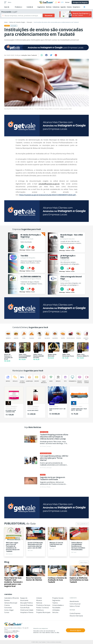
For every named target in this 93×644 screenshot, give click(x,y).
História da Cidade (27, 610)
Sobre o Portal (75, 606)
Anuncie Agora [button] (76, 630)
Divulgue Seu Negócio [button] (80, 2)
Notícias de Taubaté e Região (17, 22)
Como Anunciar (75, 604)
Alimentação (29, 378)
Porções (78, 335)
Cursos (7, 612)
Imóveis (8, 378)
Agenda (63, 7)
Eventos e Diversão (87, 379)
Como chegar (9, 610)
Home (6, 22)
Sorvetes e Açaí (86, 335)
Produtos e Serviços (43, 605)
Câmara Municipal (11, 603)
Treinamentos (72, 378)
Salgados (47, 335)
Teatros (55, 603)
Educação (29, 22)
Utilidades (56, 610)
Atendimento (74, 601)
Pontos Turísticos (43, 608)
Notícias (49, 7)
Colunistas (56, 7)
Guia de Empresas (27, 605)
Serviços (58, 378)
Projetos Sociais (58, 598)
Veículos (15, 378)
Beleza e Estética (80, 379)
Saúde (51, 378)
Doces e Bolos (71, 335)
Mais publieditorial (82, 524)
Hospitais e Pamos (27, 612)
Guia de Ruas (25, 608)
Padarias (32, 335)
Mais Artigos (84, 562)
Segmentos (41, 7)
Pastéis (63, 335)
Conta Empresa (75, 613)
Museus (39, 600)
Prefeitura (40, 610)
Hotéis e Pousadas (22, 379)
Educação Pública (26, 603)
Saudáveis (55, 335)
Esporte (37, 378)
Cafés (39, 335)
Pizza (24, 335)
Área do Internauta (76, 616)
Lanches (16, 335)
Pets (65, 378)
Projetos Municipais (43, 612)
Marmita (8, 335)
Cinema (69, 7)
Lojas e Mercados (44, 379)
